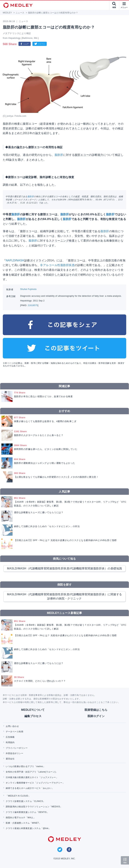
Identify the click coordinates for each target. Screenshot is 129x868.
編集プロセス (33, 716)
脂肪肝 (59, 155)
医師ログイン (96, 716)
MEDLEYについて (33, 710)
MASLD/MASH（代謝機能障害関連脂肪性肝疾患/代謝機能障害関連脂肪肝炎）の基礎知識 (64, 568)
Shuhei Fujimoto (28, 289)
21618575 (33, 305)
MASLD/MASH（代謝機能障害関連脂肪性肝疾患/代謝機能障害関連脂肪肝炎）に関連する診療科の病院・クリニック (64, 596)
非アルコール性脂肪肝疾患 (57, 265)
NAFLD (10, 260)
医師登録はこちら (96, 710)
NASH (20, 260)
